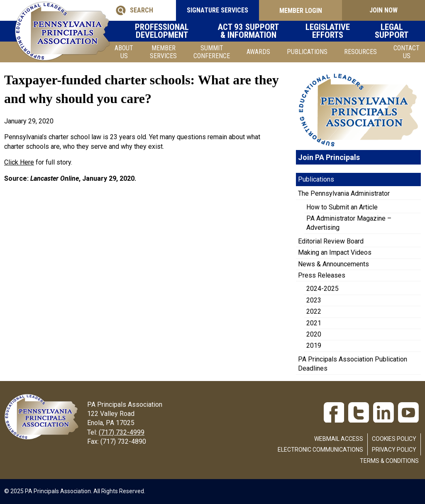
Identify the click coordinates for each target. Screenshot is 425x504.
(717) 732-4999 (122, 432)
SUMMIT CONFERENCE (212, 52)
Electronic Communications (320, 450)
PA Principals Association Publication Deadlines (353, 364)
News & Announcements (333, 264)
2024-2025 (322, 289)
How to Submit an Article (342, 207)
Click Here (19, 162)
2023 (314, 300)
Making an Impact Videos (335, 252)
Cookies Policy (394, 439)
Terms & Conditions (389, 461)
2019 (314, 345)
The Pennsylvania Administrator (344, 193)
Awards (258, 52)
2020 (314, 334)
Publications (307, 52)
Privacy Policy (394, 450)
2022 (314, 311)
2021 (314, 323)
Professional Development (168, 31)
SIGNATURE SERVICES (217, 10)
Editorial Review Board (331, 241)
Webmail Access (339, 439)
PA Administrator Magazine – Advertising (349, 223)
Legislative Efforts (339, 31)
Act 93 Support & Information (259, 31)
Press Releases (322, 275)
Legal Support (398, 31)
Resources (360, 52)
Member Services (163, 52)
